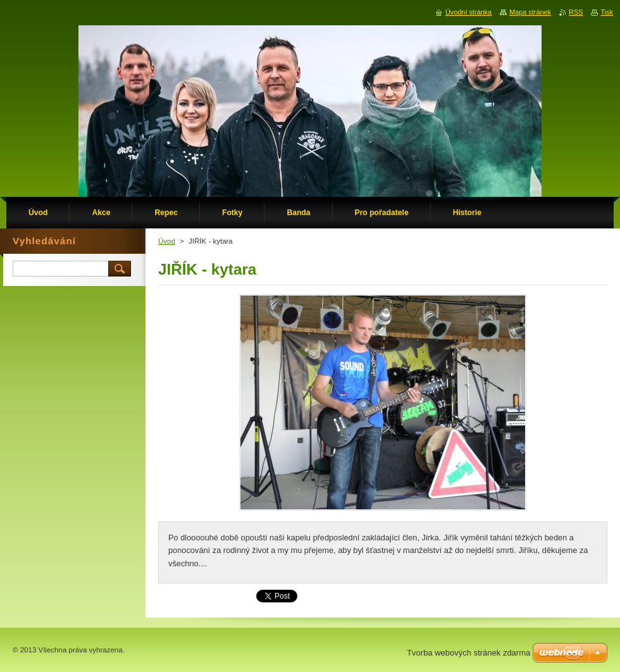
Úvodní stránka (468, 12)
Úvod (167, 241)
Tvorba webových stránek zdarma (468, 653)
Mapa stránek (530, 12)
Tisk (607, 12)
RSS (576, 12)
